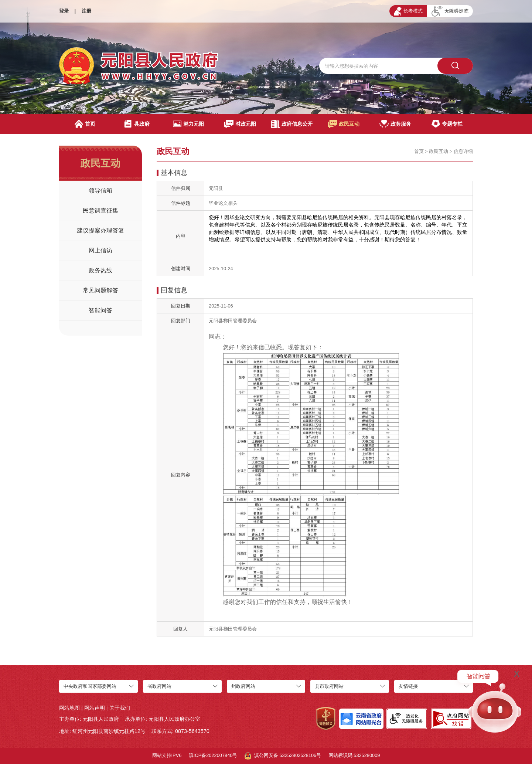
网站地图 (69, 708)
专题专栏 (447, 124)
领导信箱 (100, 191)
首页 (85, 124)
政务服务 (395, 124)
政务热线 (100, 270)
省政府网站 (159, 686)
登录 (64, 11)
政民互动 (344, 124)
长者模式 (408, 11)
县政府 (137, 124)
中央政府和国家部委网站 (90, 686)
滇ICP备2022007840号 (213, 755)
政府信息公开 (292, 124)
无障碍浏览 (450, 11)
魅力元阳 (188, 124)
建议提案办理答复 (100, 230)
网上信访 (100, 250)
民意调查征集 (100, 210)
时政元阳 (240, 124)
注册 (86, 11)
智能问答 (100, 310)
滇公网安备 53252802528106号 (283, 756)
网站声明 (95, 708)
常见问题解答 (100, 290)
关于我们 (120, 708)
